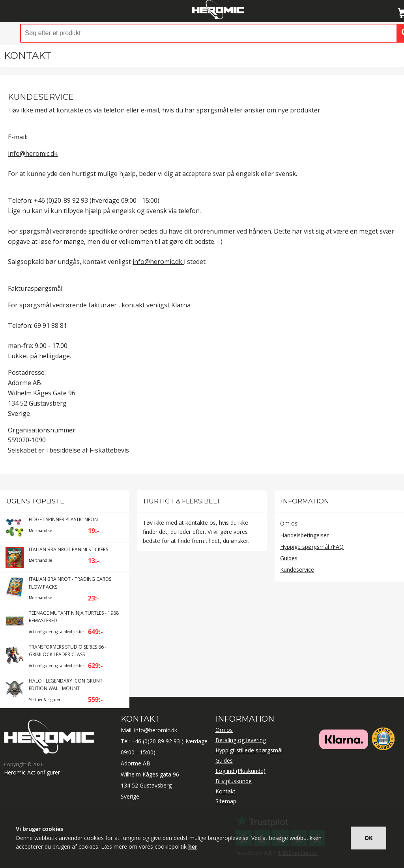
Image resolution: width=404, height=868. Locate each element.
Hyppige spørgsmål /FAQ (312, 547)
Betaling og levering (241, 740)
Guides (289, 558)
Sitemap (226, 801)
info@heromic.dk (33, 153)
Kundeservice (297, 570)
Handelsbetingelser (304, 535)
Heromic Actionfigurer (32, 772)
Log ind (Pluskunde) (240, 771)
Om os (289, 523)
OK (368, 838)
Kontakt (225, 791)
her (193, 846)
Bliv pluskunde (234, 781)
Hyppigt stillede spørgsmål (249, 750)
